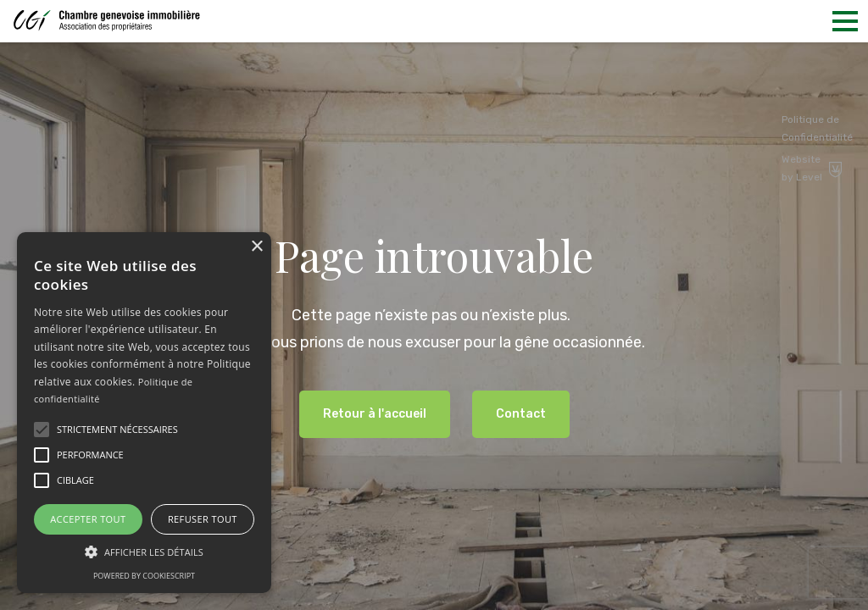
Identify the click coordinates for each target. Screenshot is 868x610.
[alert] (144, 413)
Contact (521, 414)
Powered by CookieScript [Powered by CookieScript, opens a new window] (144, 576)
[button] (42, 430)
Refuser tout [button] (203, 519)
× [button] (256, 247)
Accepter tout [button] (88, 519)
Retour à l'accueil (375, 414)
